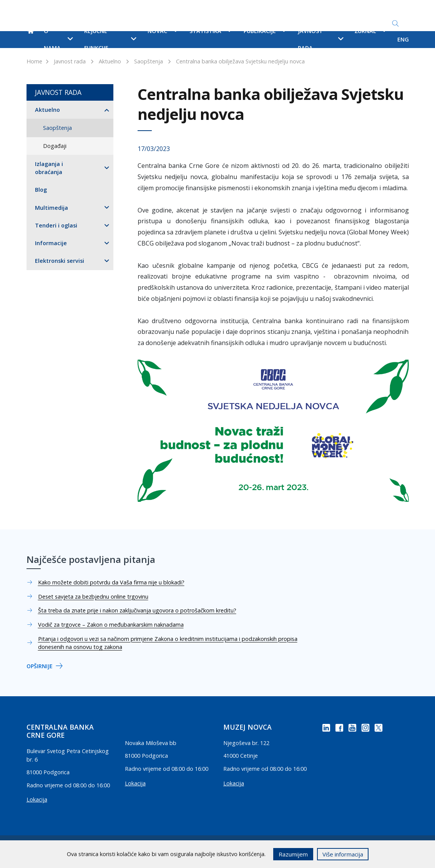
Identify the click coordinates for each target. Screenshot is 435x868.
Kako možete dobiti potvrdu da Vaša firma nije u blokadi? (111, 582)
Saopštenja (149, 61)
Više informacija (343, 854)
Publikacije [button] (265, 31)
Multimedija (51, 208)
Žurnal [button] (371, 31)
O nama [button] (58, 39)
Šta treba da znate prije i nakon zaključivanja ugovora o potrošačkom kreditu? (137, 610)
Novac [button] (163, 31)
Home (34, 61)
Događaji (55, 146)
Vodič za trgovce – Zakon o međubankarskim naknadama (111, 625)
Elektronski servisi (60, 261)
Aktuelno (110, 61)
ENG (403, 39)
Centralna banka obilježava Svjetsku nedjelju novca (240, 61)
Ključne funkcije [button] (110, 39)
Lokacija (37, 799)
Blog (41, 190)
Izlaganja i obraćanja (49, 168)
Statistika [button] (211, 31)
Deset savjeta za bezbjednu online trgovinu (93, 597)
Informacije (51, 243)
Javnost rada (70, 61)
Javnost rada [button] (320, 39)
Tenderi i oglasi (56, 225)
